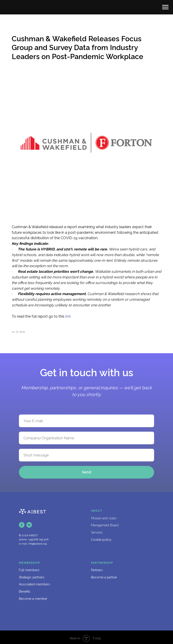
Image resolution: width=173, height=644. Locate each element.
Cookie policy (101, 537)
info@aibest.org (38, 541)
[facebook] (22, 522)
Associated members (34, 582)
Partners (97, 568)
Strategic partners (32, 575)
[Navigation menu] (165, 7)
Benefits (25, 589)
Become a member (33, 596)
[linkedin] (29, 522)
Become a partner (104, 575)
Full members (29, 568)
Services (97, 530)
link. (71, 312)
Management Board (105, 523)
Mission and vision (104, 516)
